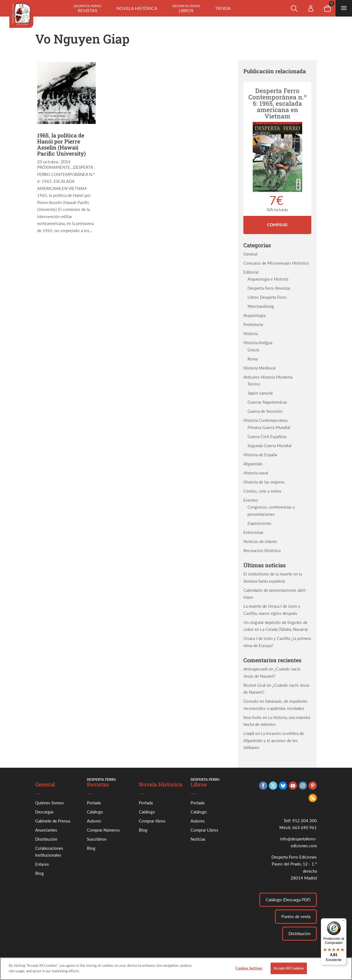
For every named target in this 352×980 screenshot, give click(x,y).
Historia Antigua (258, 343)
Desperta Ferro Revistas (269, 288)
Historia (251, 333)
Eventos (251, 500)
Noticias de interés (260, 541)
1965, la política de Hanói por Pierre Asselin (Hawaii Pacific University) (61, 144)
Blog (39, 873)
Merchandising (261, 306)
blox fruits (252, 717)
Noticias (198, 839)
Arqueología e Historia (268, 279)
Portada (94, 803)
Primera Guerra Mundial (269, 427)
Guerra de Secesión (265, 411)
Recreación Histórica (262, 550)
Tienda (223, 8)
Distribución (46, 839)
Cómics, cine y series (262, 491)
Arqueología (254, 315)
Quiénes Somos (50, 803)
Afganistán (253, 464)
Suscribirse (97, 839)
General (250, 254)
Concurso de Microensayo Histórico (276, 263)
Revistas (87, 8)
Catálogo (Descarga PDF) (288, 900)
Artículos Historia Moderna (268, 377)
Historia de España (260, 455)
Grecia (253, 350)
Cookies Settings (249, 973)
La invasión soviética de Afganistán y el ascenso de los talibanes (274, 740)
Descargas (44, 812)
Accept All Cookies (289, 973)
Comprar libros (152, 821)
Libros (186, 8)
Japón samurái (260, 393)
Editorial (251, 272)
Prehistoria (253, 324)
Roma (253, 359)
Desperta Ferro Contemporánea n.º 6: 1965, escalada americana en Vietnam (277, 103)
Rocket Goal (255, 685)
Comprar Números (103, 830)
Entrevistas (253, 532)
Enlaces (42, 864)
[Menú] (343, 922)
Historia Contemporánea (265, 420)
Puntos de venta (296, 916)
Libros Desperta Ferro (267, 297)
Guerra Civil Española (267, 436)
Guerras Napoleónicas (267, 402)
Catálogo (95, 812)
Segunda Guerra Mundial (269, 446)
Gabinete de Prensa (53, 821)
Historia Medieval (259, 368)
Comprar (277, 225)
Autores (94, 821)
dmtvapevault (255, 669)
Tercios (254, 384)
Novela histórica (137, 8)
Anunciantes (46, 830)
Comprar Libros (204, 830)
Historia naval (256, 473)
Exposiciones (259, 523)
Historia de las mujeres (264, 482)
